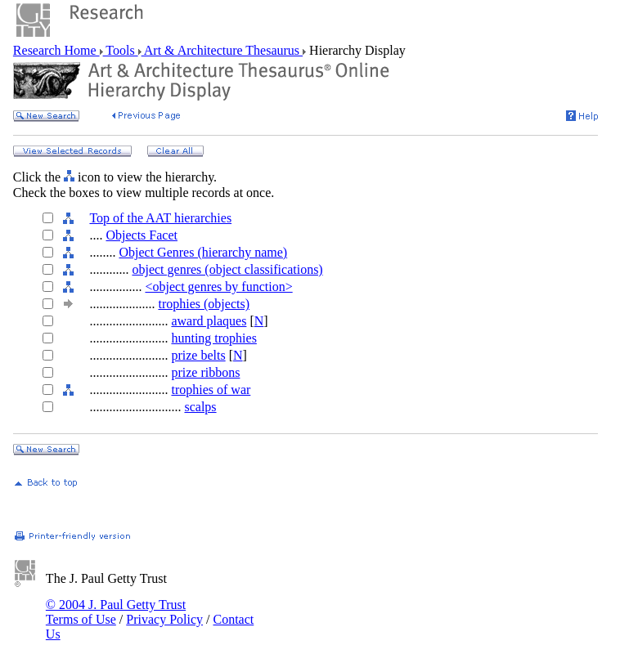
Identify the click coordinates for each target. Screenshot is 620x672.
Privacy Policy (164, 619)
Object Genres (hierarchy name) (203, 252)
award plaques (209, 321)
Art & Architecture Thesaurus (222, 50)
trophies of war (211, 390)
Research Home (56, 50)
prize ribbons (205, 372)
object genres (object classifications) (227, 269)
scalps (200, 407)
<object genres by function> (218, 287)
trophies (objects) (204, 304)
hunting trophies (213, 338)
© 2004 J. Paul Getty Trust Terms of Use (116, 612)
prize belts (198, 355)
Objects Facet (142, 235)
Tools (121, 50)
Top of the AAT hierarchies (160, 218)
